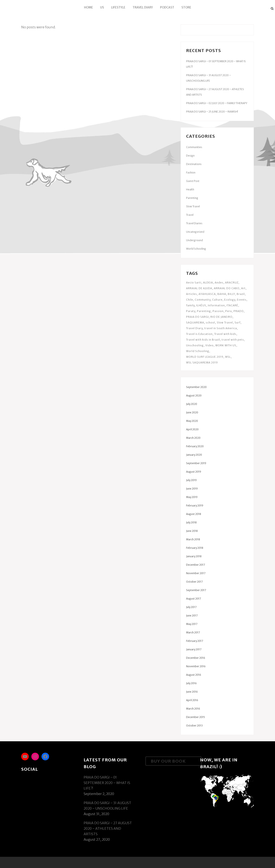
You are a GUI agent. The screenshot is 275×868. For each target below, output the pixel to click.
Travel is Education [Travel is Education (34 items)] (199, 334)
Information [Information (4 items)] (216, 305)
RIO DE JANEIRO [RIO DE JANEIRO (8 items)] (221, 317)
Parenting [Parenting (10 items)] (204, 311)
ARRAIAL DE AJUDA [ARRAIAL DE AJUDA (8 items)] (199, 288)
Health (190, 189)
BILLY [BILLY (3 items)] (231, 294)
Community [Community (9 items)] (203, 300)
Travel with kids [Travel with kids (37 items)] (225, 334)
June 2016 (192, 692)
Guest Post (193, 181)
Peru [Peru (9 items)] (229, 311)
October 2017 (194, 582)
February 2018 (195, 548)
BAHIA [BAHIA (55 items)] (222, 294)
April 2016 (192, 700)
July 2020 (192, 404)
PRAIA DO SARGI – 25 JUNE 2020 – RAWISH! (212, 112)
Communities (194, 147)
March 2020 (193, 438)
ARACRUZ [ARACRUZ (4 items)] (232, 283)
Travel (190, 215)
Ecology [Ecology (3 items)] (230, 300)
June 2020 (192, 412)
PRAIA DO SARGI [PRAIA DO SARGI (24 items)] (197, 317)
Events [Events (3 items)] (242, 300)
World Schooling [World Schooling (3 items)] (198, 351)
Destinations (194, 164)
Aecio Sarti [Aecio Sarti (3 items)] (194, 283)
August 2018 (194, 514)
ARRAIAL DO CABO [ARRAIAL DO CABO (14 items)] (227, 288)
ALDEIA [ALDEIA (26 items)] (208, 283)
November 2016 (196, 666)
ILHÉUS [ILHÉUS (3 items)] (201, 305)
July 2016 (191, 683)
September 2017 (196, 590)
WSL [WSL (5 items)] (228, 357)
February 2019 (195, 506)
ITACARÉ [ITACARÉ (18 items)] (232, 305)
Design (190, 156)
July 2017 (191, 607)
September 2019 (196, 463)
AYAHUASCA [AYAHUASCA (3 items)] (207, 294)
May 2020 (192, 421)
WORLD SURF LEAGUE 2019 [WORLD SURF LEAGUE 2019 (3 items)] (205, 357)
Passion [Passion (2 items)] (218, 311)
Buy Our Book (168, 761)
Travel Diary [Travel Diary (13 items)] (194, 328)
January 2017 (194, 649)
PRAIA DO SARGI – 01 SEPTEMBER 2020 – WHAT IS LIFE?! (107, 783)
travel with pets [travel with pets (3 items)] (233, 340)
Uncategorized (195, 232)
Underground (194, 240)
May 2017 (192, 624)
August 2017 (193, 599)
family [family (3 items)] (190, 305)
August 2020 (194, 395)
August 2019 (194, 472)
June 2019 (192, 489)
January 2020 (194, 455)
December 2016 (196, 658)
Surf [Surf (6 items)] (238, 323)
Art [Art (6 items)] (243, 288)
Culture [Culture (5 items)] (217, 300)
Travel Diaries (194, 223)
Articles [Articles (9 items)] (191, 294)
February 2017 (195, 641)
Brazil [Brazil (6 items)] (241, 294)
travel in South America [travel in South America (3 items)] (221, 328)
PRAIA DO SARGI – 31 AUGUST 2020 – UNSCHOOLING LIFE (107, 806)
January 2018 (194, 556)
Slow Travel (193, 206)
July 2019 (191, 480)
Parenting (192, 198)
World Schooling (196, 249)
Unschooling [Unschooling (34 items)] (195, 345)
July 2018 (191, 522)
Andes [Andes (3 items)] (219, 283)
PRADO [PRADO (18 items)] (239, 311)
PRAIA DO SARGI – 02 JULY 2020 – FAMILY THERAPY (217, 103)
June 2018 (192, 531)
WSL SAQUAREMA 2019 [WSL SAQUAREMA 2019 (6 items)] (202, 362)
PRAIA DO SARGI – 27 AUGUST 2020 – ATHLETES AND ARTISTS (108, 828)
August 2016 (194, 675)
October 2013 (194, 726)
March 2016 (193, 709)
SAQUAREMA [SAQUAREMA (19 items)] (195, 323)
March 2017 (193, 632)
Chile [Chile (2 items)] (190, 300)
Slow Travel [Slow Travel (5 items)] (225, 323)
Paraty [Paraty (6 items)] (191, 311)
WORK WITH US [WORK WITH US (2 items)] (226, 345)
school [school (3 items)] (210, 323)
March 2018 (193, 539)
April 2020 (192, 429)
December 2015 (196, 717)
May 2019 (192, 497)
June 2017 (192, 616)
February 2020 (195, 446)
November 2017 (196, 573)
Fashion (191, 173)
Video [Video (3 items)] (209, 345)
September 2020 (196, 387)
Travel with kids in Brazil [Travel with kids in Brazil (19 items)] (203, 340)
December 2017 (196, 565)
